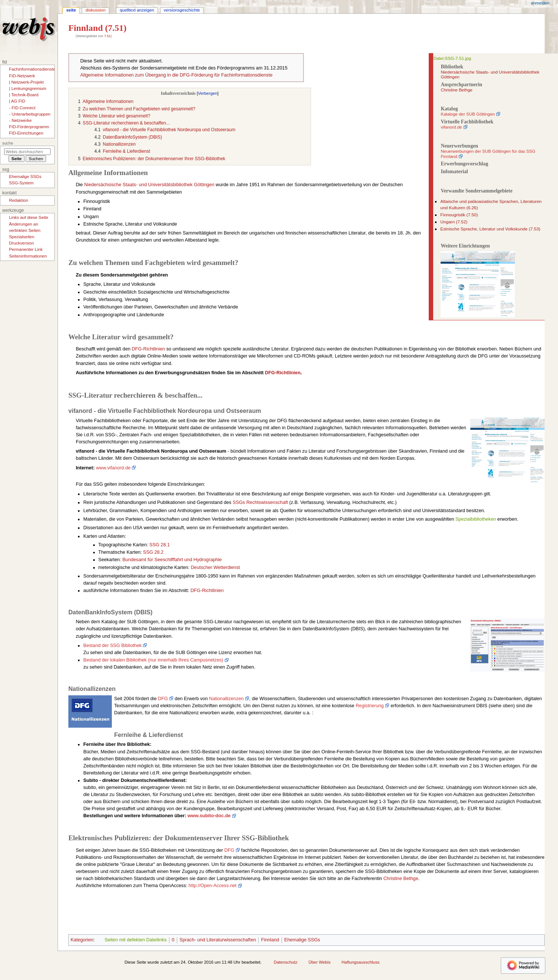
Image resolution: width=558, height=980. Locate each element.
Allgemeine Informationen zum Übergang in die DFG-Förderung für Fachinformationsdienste (176, 75)
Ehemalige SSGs (302, 940)
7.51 (107, 36)
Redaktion (19, 200)
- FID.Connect (22, 108)
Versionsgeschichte (182, 10)
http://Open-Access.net (213, 886)
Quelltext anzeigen (137, 10)
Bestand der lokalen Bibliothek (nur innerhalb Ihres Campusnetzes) (153, 660)
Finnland (270, 940)
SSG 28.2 (153, 552)
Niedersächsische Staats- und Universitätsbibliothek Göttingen (149, 185)
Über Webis (319, 962)
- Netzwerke (20, 120)
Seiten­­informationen (28, 256)
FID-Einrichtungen (26, 133)
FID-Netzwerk (22, 76)
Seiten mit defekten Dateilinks (135, 940)
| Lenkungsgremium (27, 88)
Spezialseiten (22, 237)
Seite (71, 10)
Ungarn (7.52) (454, 222)
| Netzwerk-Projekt (26, 82)
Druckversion (21, 243)
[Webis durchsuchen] (27, 152)
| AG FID (17, 101)
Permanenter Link (26, 249)
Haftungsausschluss (360, 962)
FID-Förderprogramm (29, 127)
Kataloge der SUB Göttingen (468, 114)
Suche (8, 143)
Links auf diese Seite (29, 217)
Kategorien (82, 940)
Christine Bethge (456, 90)
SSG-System (21, 183)
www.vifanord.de (113, 468)
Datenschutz (286, 962)
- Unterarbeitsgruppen (30, 114)
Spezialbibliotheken (476, 519)
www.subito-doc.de (209, 816)
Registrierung (369, 706)
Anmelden (540, 3)
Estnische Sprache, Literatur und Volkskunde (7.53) (490, 229)
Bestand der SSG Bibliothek (112, 646)
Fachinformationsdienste (32, 69)
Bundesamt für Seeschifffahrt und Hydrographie (172, 560)
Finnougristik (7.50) (459, 215)
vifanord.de (451, 127)
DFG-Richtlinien (149, 349)
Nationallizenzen (226, 699)
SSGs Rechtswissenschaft (260, 502)
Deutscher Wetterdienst (215, 567)
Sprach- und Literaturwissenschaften (218, 940)
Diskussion (95, 10)
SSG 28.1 (160, 545)
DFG (163, 699)
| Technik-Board (24, 95)
